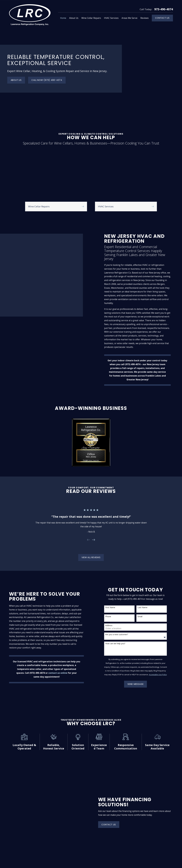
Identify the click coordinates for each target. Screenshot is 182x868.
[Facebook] (171, 850)
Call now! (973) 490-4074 (47, 65)
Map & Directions (107, 812)
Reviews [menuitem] (145, 18)
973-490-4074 (164, 9)
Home (57, 801)
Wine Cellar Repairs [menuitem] (91, 18)
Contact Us (162, 18)
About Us (16, 65)
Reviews (58, 825)
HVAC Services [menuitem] (111, 18)
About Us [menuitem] (74, 18)
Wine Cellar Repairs (63, 813)
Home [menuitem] (63, 18)
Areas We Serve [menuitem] (129, 18)
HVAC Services (61, 819)
